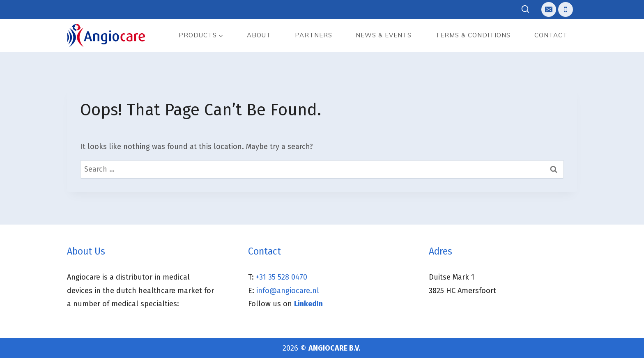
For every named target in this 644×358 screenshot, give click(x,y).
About (259, 35)
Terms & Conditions (473, 35)
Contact (551, 35)
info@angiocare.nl (288, 291)
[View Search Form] (526, 10)
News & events (384, 35)
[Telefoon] (566, 9)
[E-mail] (549, 9)
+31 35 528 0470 (282, 277)
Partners (314, 35)
